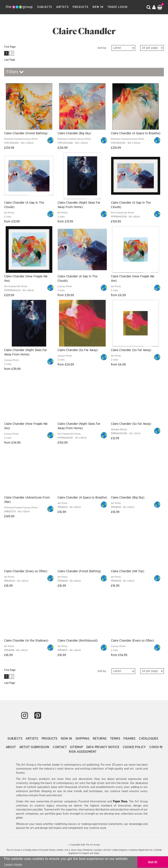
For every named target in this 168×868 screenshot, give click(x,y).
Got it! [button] (153, 862)
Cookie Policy (135, 747)
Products (81, 7)
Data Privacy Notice (103, 747)
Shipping (83, 739)
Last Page (10, 60)
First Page (10, 47)
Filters (15, 72)
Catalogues (149, 739)
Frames (130, 739)
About (11, 747)
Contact (60, 747)
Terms (115, 739)
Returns (100, 739)
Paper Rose (120, 802)
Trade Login (117, 7)
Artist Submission (35, 747)
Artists (62, 7)
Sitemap (77, 747)
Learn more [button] (13, 865)
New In (98, 7)
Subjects (45, 7)
